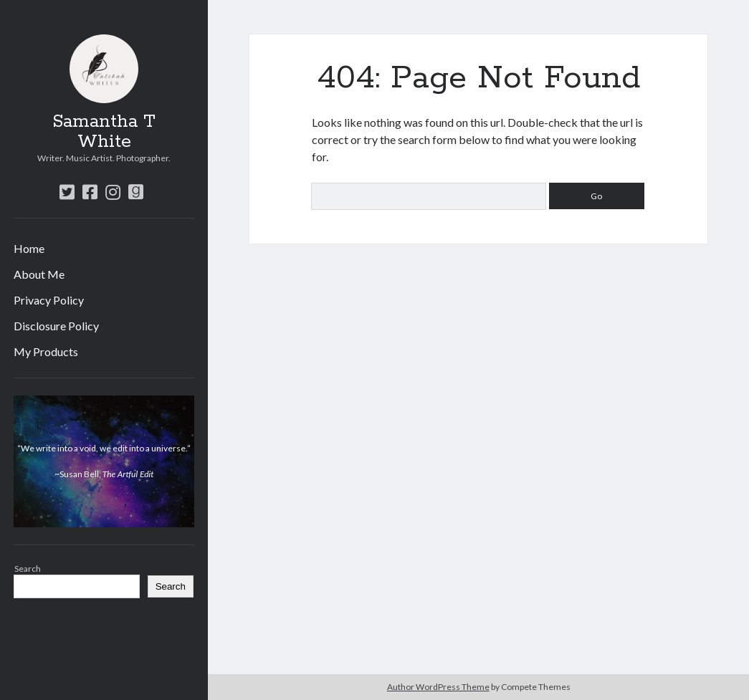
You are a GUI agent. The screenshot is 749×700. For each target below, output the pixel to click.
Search (28, 569)
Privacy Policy (49, 300)
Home (29, 248)
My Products (46, 351)
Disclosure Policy (56, 326)
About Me (39, 274)
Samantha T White (104, 132)
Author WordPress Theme (438, 687)
